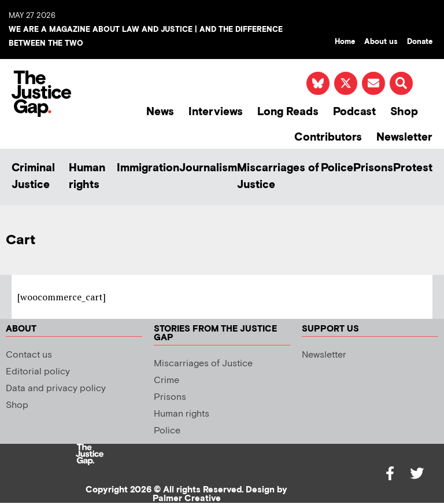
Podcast (354, 112)
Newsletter (404, 137)
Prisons (373, 168)
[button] (401, 83)
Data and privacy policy (56, 389)
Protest (413, 168)
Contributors (328, 137)
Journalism (208, 168)
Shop (404, 112)
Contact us (29, 355)
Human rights (87, 176)
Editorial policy (38, 372)
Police (337, 168)
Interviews (216, 112)
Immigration (148, 168)
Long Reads (288, 112)
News (160, 112)
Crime (166, 380)
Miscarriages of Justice (278, 176)
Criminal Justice (33, 176)
